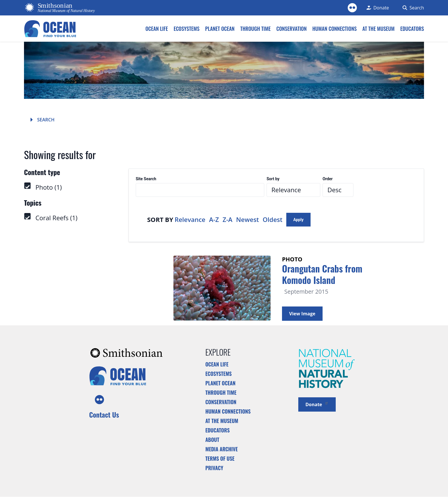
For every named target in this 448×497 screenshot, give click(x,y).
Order (328, 179)
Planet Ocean (221, 383)
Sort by (273, 179)
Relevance (190, 219)
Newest (247, 219)
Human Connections (228, 411)
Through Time (221, 392)
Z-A (227, 219)
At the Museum (222, 421)
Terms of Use (220, 458)
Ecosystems (219, 374)
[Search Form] (412, 8)
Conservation (221, 402)
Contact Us (104, 414)
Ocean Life (217, 364)
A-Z (214, 219)
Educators (218, 430)
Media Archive (222, 449)
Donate (317, 404)
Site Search (146, 179)
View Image (302, 314)
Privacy (214, 468)
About (212, 440)
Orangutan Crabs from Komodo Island (322, 274)
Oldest (272, 219)
